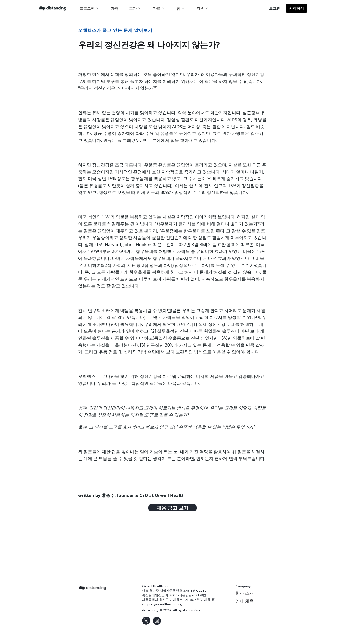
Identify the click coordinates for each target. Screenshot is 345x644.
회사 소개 (244, 593)
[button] (90, 8)
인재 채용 (244, 601)
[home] (53, 8)
